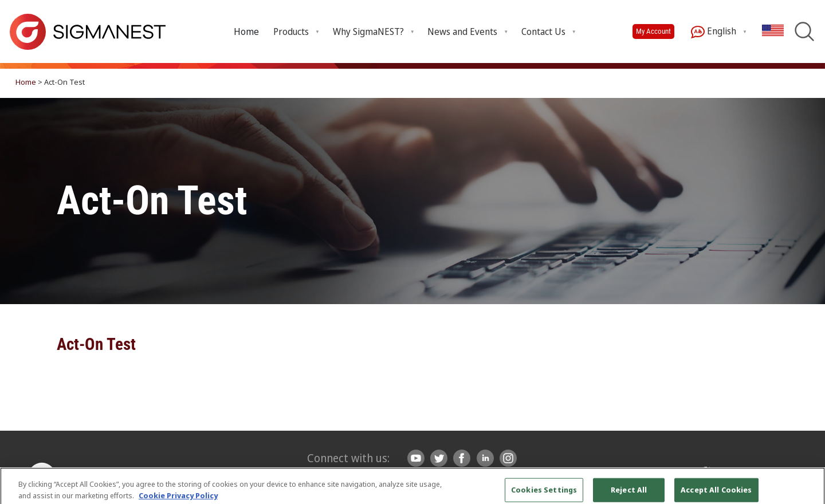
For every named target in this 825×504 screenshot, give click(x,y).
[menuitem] (246, 31)
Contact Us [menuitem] (543, 31)
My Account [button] (653, 31)
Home (246, 31)
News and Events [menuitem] (462, 31)
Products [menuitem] (291, 31)
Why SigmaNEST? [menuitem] (368, 31)
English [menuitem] (714, 32)
